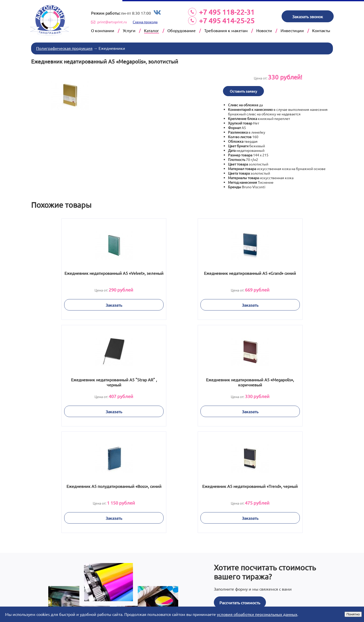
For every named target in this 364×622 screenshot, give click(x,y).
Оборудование (181, 30)
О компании (103, 30)
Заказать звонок (308, 16)
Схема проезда (145, 22)
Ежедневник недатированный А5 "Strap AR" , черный (280, 275)
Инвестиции (292, 30)
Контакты (321, 30)
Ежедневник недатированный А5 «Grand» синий (182, 275)
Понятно (353, 614)
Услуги (129, 30)
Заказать (84, 304)
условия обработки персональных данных (257, 614)
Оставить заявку (244, 90)
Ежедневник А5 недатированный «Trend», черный (280, 381)
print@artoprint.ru (112, 22)
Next (295, 597)
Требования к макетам (226, 30)
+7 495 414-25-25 (227, 21)
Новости (264, 30)
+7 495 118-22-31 (227, 12)
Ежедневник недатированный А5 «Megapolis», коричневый (84, 381)
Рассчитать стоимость (240, 494)
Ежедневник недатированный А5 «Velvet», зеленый (84, 275)
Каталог (152, 30)
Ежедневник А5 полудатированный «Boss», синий (182, 381)
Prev (69, 597)
